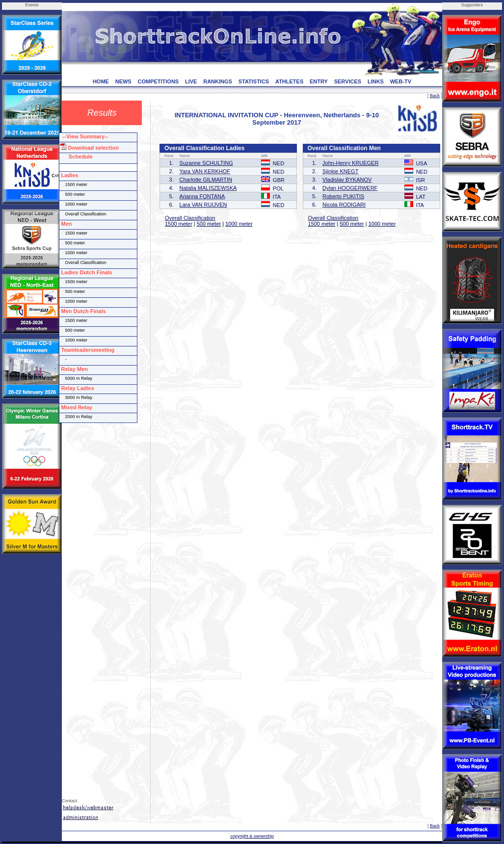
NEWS (123, 81)
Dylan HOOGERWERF (350, 188)
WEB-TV (401, 81)
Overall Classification (190, 218)
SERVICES (348, 81)
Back (435, 96)
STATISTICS (254, 81)
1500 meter (179, 224)
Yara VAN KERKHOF (205, 171)
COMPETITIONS (158, 81)
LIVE (191, 81)
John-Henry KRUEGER (350, 163)
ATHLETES (289, 81)
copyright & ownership (252, 836)
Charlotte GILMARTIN (206, 180)
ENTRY (319, 81)
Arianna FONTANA (202, 196)
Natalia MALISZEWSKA (208, 188)
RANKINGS (218, 81)
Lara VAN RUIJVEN (203, 205)
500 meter (209, 224)
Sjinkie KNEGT (340, 171)
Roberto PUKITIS (343, 196)
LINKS (376, 81)
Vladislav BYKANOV (347, 180)
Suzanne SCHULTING (206, 163)
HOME (101, 81)
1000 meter (239, 224)
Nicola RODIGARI (344, 205)
